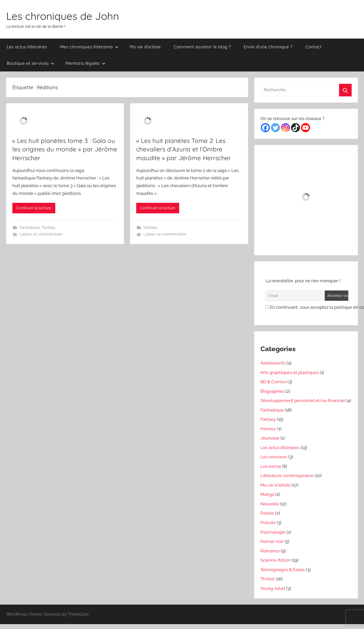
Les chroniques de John (63, 16)
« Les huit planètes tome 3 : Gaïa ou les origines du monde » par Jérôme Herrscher (65, 149)
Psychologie (273, 532)
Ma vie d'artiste (276, 485)
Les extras (271, 466)
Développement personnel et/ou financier (303, 400)
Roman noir (272, 541)
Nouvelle (270, 504)
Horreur (268, 429)
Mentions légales (85, 63)
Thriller (268, 579)
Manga (267, 494)
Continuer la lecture (34, 208)
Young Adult (273, 588)
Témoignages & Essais (283, 570)
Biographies (272, 391)
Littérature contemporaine (287, 476)
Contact (313, 47)
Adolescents (273, 363)
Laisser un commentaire (41, 234)
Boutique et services (30, 63)
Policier (268, 523)
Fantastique (30, 227)
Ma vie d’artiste (145, 47)
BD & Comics (273, 382)
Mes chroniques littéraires (89, 47)
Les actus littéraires (27, 47)
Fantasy (49, 227)
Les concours (274, 457)
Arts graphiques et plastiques (290, 372)
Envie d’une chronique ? (268, 47)
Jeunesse (270, 438)
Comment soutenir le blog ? (202, 47)
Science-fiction (275, 560)
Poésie (267, 513)
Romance (270, 551)
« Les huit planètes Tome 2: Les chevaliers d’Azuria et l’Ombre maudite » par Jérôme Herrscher (184, 149)
